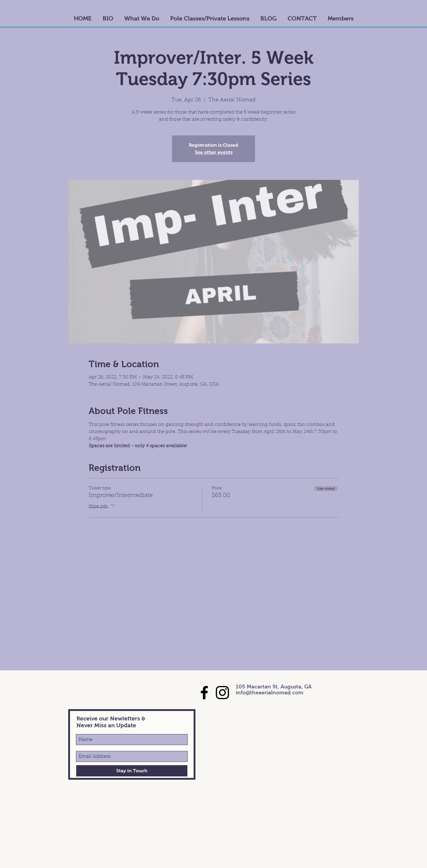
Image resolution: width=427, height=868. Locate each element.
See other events (214, 152)
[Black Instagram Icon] (222, 693)
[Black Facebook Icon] (204, 693)
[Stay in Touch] (132, 771)
